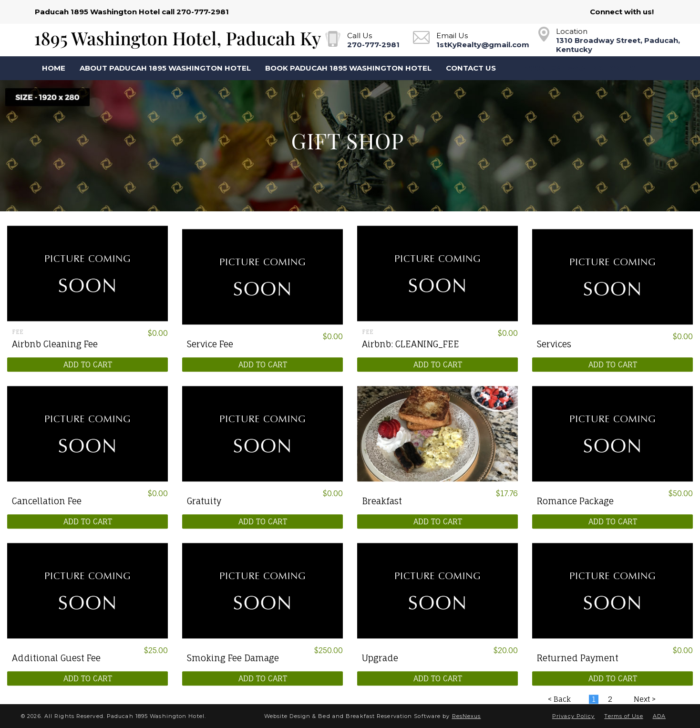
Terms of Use (623, 716)
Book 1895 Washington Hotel (586, 68)
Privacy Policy (573, 716)
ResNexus (467, 716)
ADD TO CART (88, 364)
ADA (659, 716)
